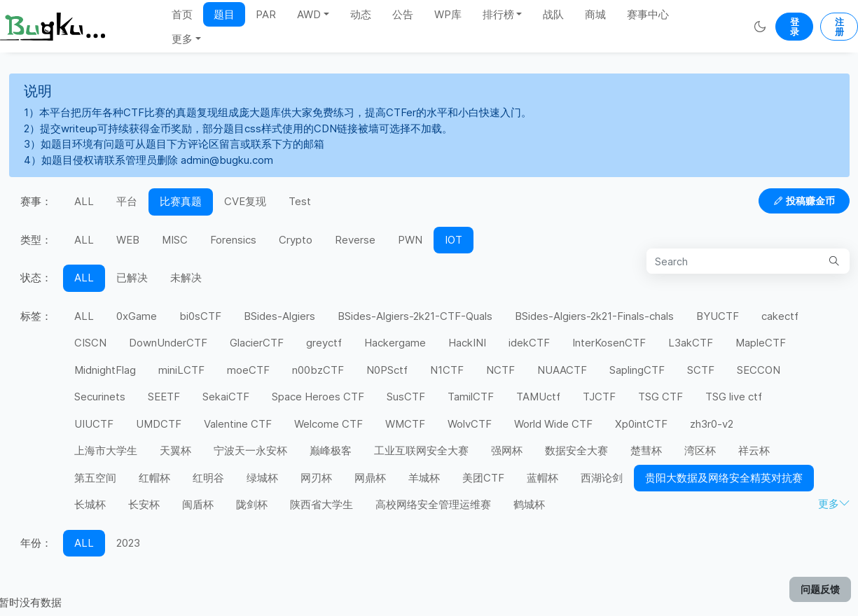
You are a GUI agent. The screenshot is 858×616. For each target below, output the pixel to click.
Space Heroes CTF (318, 397)
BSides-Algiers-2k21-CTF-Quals (415, 316)
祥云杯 (754, 450)
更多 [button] (182, 39)
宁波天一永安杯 (250, 450)
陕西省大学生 (321, 504)
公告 (403, 14)
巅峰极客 (331, 450)
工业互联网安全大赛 (421, 450)
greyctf (324, 343)
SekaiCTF (226, 397)
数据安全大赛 (576, 450)
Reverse (355, 240)
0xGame (137, 316)
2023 (128, 543)
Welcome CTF (328, 424)
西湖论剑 (602, 478)
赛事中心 (648, 14)
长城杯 (90, 504)
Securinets (100, 397)
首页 (182, 14)
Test (300, 201)
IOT (454, 240)
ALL (84, 201)
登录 (795, 27)
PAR (266, 14)
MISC (175, 240)
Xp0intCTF (641, 424)
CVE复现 (245, 201)
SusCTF (406, 397)
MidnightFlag (105, 370)
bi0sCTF (200, 316)
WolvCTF (470, 424)
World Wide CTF (553, 424)
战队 (553, 14)
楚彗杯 (646, 450)
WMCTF (405, 424)
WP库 (448, 14)
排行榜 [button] (498, 14)
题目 (224, 14)
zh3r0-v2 (712, 424)
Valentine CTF (238, 424)
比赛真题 (181, 201)
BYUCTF (718, 316)
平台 (127, 201)
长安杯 (144, 504)
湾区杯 (700, 450)
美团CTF (483, 478)
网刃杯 (316, 478)
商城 (595, 14)
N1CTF (447, 370)
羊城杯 (424, 478)
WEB (128, 240)
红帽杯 (154, 478)
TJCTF (599, 397)
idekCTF (529, 343)
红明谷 (208, 478)
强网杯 (507, 450)
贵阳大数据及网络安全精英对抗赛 (724, 478)
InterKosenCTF (609, 343)
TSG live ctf (734, 397)
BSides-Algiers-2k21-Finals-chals (594, 316)
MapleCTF (761, 343)
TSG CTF (660, 397)
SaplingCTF (637, 370)
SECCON (759, 370)
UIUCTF (94, 424)
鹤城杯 (529, 504)
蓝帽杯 (542, 478)
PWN (410, 240)
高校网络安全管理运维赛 (433, 504)
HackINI (467, 343)
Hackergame (395, 343)
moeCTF (248, 370)
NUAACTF (562, 370)
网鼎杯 (370, 478)
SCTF (701, 370)
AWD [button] (309, 14)
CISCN (90, 343)
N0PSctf (387, 370)
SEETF (164, 397)
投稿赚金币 (804, 201)
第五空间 (95, 478)
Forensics (233, 240)
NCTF (500, 370)
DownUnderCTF (168, 343)
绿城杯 (262, 478)
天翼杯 (175, 450)
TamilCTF (471, 397)
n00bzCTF (318, 370)
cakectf (780, 316)
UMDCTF (159, 424)
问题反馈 (820, 589)
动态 (361, 14)
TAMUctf (538, 397)
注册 (839, 27)
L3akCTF (691, 343)
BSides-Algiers (279, 316)
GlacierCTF (257, 343)
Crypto (296, 240)
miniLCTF (181, 370)
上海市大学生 (106, 450)
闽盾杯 (198, 504)
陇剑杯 (252, 504)
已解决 (132, 278)
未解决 (186, 278)
